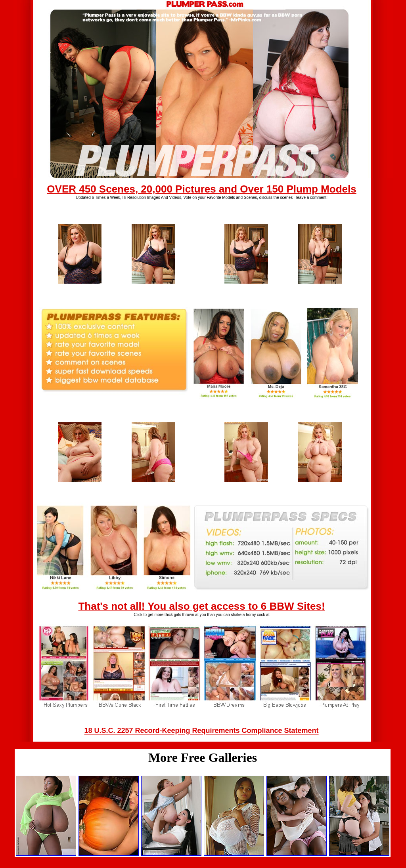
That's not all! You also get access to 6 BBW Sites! (201, 606)
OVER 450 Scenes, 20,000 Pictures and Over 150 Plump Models (201, 189)
